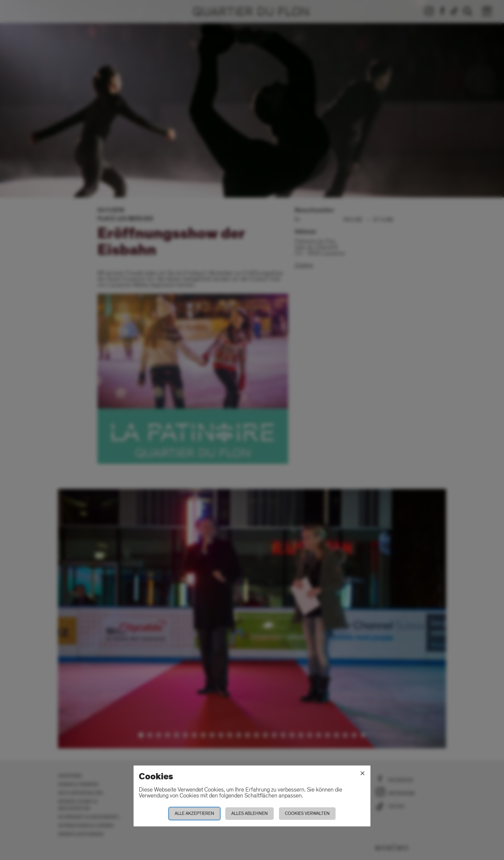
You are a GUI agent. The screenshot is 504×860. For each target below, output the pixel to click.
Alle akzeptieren (194, 813)
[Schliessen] (363, 773)
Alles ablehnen (250, 813)
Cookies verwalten (307, 813)
